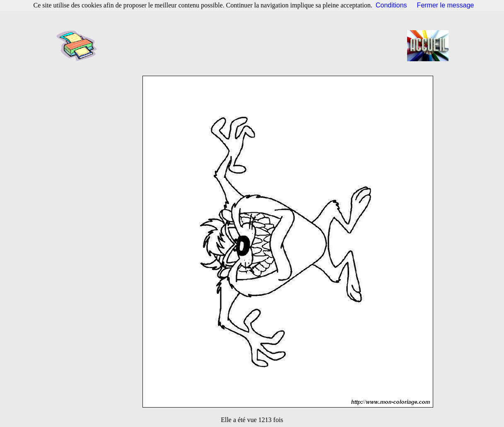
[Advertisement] (255, 46)
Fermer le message (446, 5)
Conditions (391, 5)
